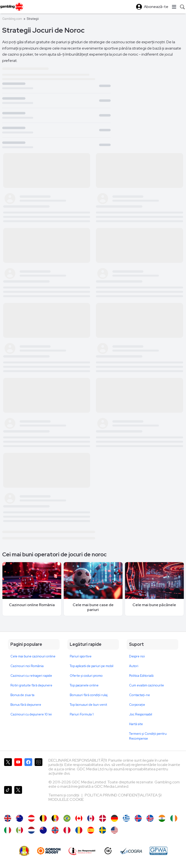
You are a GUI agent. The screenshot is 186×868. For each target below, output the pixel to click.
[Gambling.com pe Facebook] (28, 770)
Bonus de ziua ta (22, 695)
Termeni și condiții (64, 795)
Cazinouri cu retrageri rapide (31, 676)
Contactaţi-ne (139, 695)
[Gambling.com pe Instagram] (39, 770)
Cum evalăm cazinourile (147, 685)
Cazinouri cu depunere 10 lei (31, 714)
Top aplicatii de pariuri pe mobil (92, 666)
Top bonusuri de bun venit (88, 705)
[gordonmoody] (49, 851)
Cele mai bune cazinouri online (33, 656)
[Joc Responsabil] (82, 851)
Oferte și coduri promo (86, 676)
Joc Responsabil (141, 714)
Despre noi (137, 656)
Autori (134, 666)
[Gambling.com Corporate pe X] (18, 798)
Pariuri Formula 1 (82, 714)
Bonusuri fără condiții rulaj (89, 695)
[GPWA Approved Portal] (158, 851)
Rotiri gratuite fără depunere (31, 685)
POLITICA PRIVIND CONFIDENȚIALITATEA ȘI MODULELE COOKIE (105, 797)
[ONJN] (24, 851)
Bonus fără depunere (26, 705)
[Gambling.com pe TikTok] (8, 798)
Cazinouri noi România (27, 666)
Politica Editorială (141, 676)
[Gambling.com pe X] (8, 770)
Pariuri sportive (81, 656)
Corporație (137, 705)
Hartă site (136, 724)
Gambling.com (12, 19)
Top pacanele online (84, 685)
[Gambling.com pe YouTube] (18, 770)
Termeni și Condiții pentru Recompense (148, 736)
